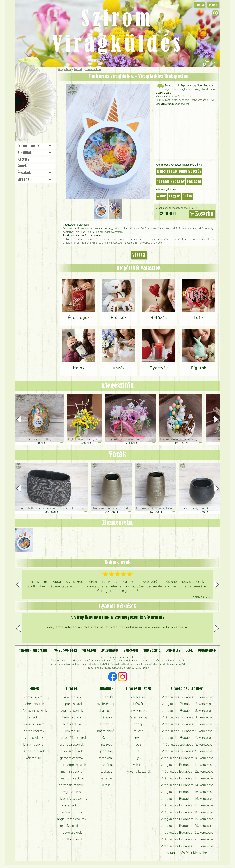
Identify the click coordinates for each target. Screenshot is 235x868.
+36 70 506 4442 (65, 651)
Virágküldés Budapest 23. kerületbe (187, 846)
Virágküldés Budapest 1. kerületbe (187, 697)
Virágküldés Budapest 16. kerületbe (187, 799)
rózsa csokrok (72, 697)
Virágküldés (64, 70)
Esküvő (43, 103)
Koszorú (40, 112)
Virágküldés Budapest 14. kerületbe (187, 785)
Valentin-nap (138, 717)
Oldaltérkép (207, 651)
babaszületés (190, 172)
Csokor (38, 85)
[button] (216, 419)
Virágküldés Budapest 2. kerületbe (187, 704)
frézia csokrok (72, 717)
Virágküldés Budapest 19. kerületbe (187, 819)
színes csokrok (34, 751)
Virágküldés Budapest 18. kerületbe (187, 812)
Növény (42, 94)
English (200, 5)
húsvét (138, 704)
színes (162, 196)
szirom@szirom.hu (33, 651)
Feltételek (173, 651)
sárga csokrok (34, 731)
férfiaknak (106, 758)
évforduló (106, 724)
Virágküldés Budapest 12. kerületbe (187, 771)
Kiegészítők (117, 386)
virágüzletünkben (167, 104)
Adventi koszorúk (138, 771)
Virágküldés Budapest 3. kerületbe (187, 711)
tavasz (138, 731)
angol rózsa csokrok (72, 819)
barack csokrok (34, 744)
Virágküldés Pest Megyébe (187, 853)
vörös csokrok (34, 697)
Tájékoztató (152, 651)
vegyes (175, 196)
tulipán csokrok (72, 704)
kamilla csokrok (72, 839)
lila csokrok (34, 717)
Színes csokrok (93, 70)
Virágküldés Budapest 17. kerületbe (187, 805)
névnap (163, 182)
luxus (106, 785)
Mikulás (138, 765)
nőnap (138, 724)
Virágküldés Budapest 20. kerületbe (187, 826)
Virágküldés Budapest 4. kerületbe (187, 717)
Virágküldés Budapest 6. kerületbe (187, 731)
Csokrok (78, 70)
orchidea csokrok (72, 744)
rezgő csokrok (72, 833)
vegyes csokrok (72, 711)
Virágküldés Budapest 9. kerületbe (187, 751)
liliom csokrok (72, 731)
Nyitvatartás (110, 651)
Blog (189, 651)
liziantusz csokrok (72, 778)
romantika (106, 697)
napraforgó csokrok (72, 765)
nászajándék (106, 731)
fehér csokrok (34, 704)
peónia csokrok (72, 812)
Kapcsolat (131, 651)
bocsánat (106, 765)
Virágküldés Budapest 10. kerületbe (187, 758)
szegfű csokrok (72, 792)
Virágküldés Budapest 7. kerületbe (187, 738)
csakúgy (178, 182)
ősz (138, 744)
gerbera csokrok (72, 758)
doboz (188, 196)
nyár (138, 738)
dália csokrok (72, 805)
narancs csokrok (34, 724)
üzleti (106, 738)
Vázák (117, 455)
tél (138, 751)
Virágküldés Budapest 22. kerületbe (187, 839)
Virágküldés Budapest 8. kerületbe (187, 744)
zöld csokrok (34, 738)
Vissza (139, 255)
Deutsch (213, 5)
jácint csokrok (72, 724)
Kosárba (202, 214)
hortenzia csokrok (72, 785)
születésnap (167, 172)
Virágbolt (34, 121)
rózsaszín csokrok (34, 711)
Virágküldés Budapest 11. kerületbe (187, 765)
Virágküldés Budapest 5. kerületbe (187, 724)
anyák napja (138, 711)
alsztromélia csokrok (72, 738)
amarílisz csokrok (72, 771)
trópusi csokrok (72, 751)
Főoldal (24, 75)
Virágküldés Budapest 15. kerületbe (187, 792)
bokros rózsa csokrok (72, 799)
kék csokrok (34, 758)
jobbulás (106, 751)
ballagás (194, 182)
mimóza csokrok (72, 826)
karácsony (138, 697)
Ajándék (31, 78)
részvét (106, 744)
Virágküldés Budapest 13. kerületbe (187, 778)
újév (138, 758)
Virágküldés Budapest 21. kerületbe (187, 833)
